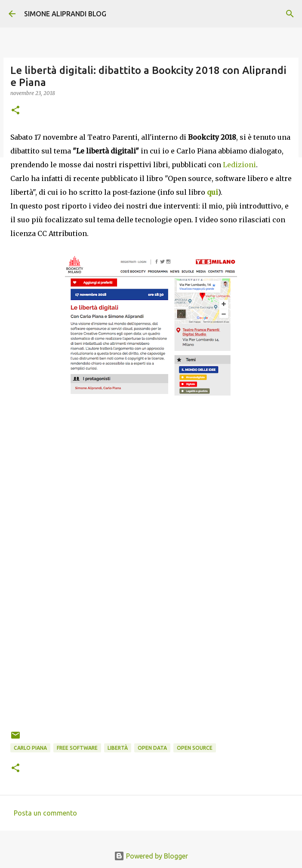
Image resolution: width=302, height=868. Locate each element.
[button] (15, 111)
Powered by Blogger (151, 856)
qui (213, 192)
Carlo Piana (30, 748)
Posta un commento (45, 813)
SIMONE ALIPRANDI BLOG (65, 14)
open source (195, 748)
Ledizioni (239, 165)
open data (152, 748)
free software (77, 748)
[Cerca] (290, 14)
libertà (118, 748)
